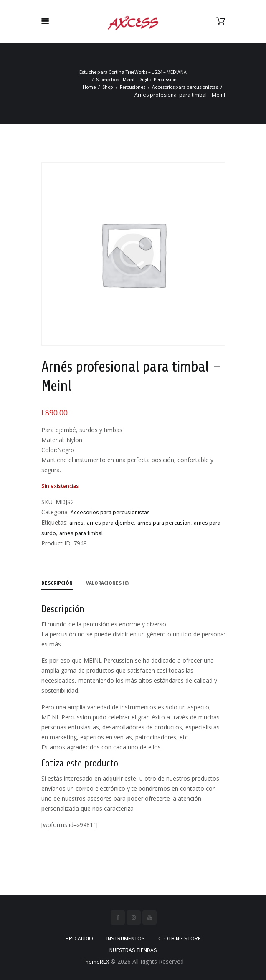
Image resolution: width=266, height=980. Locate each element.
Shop (108, 87)
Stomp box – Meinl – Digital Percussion (136, 79)
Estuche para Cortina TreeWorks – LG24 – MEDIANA (133, 72)
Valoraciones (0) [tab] (108, 583)
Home (89, 87)
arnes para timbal (81, 533)
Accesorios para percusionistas (185, 87)
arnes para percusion (164, 523)
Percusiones (133, 87)
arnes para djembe (110, 523)
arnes (76, 523)
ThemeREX (96, 962)
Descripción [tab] (57, 583)
